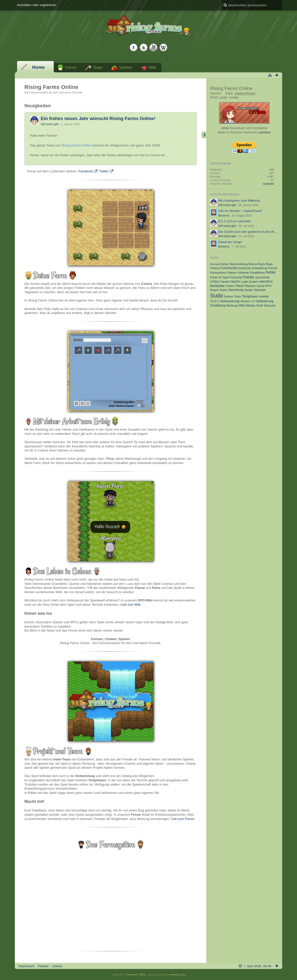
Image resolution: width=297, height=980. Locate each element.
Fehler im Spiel (219, 277)
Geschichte (262, 277)
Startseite (260, 290)
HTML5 (215, 281)
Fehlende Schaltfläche (251, 273)
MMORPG (266, 281)
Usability (264, 296)
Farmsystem (218, 272)
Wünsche (270, 305)
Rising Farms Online (76, 145)
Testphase (250, 296)
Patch (239, 286)
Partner (43, 966)
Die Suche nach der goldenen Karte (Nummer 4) (253, 232)
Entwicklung (260, 268)
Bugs (269, 264)
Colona (215, 268)
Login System (250, 281)
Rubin (223, 290)
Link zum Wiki (131, 605)
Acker (225, 264)
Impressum (26, 966)
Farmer (273, 268)
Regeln (215, 290)
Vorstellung (218, 305)
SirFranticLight (50, 124)
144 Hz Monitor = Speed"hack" (240, 211)
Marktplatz (218, 286)
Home (39, 67)
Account (215, 264)
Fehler (271, 272)
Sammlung (236, 290)
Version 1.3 (248, 301)
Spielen (126, 67)
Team (98, 67)
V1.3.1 (215, 301)
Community (229, 268)
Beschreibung (239, 264)
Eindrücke (245, 268)
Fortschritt (236, 277)
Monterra (224, 216)
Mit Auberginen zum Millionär (239, 201)
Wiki (152, 67)
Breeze (253, 264)
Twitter (104, 171)
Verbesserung (230, 301)
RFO (268, 286)
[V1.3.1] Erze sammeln (235, 221)
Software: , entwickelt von (149, 974)
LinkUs (57, 966)
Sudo (217, 296)
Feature (232, 273)
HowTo (235, 282)
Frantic (249, 277)
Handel (225, 282)
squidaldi (268, 184)
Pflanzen (250, 286)
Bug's (262, 264)
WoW (260, 305)
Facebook (85, 171)
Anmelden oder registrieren (37, 5)
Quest (260, 286)
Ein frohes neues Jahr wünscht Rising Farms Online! (98, 119)
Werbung (232, 305)
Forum (71, 67)
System (229, 296)
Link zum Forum (183, 819)
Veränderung (265, 301)
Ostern (230, 286)
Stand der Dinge (230, 242)
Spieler (249, 290)
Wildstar (251, 305)
